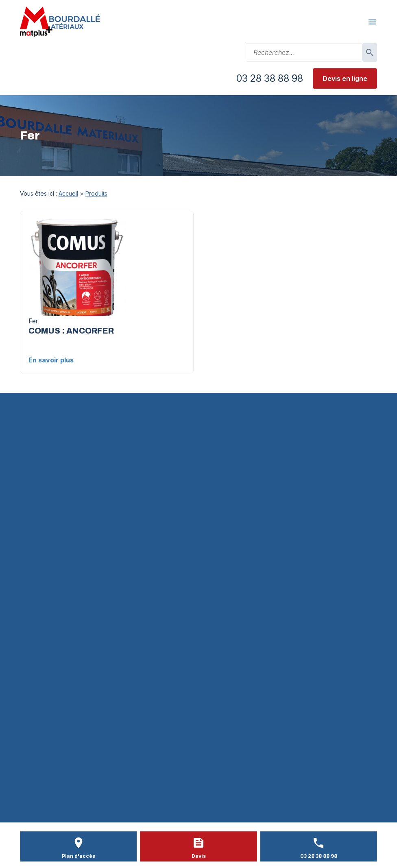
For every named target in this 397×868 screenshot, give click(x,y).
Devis (199, 856)
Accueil (68, 193)
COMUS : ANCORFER (71, 331)
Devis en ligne (345, 79)
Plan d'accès (79, 856)
